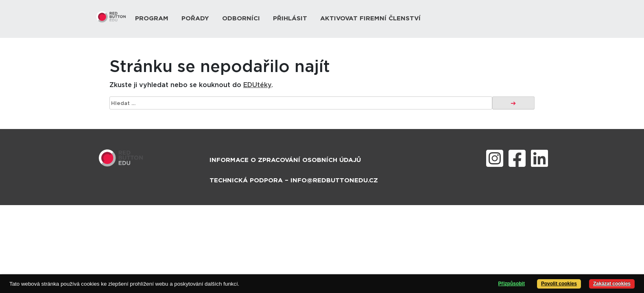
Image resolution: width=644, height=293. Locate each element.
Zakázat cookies (612, 284)
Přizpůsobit (512, 284)
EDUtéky (257, 85)
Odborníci (241, 19)
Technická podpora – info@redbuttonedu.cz (294, 180)
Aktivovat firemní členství (370, 19)
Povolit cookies (559, 284)
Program (152, 19)
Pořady (195, 19)
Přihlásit (290, 19)
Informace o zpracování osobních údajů (285, 160)
